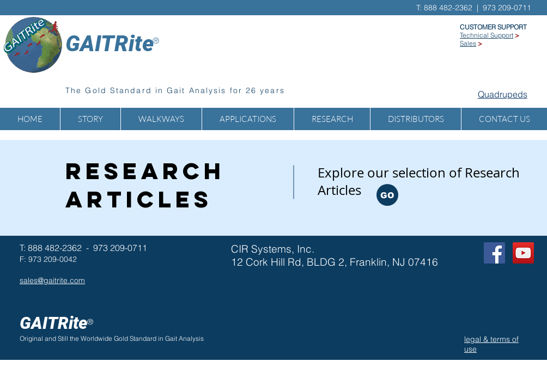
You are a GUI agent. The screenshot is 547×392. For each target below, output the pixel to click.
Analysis (191, 338)
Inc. (306, 249)
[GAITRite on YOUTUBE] (523, 253)
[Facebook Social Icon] (494, 253)
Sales (468, 43)
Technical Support (487, 35)
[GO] (387, 195)
